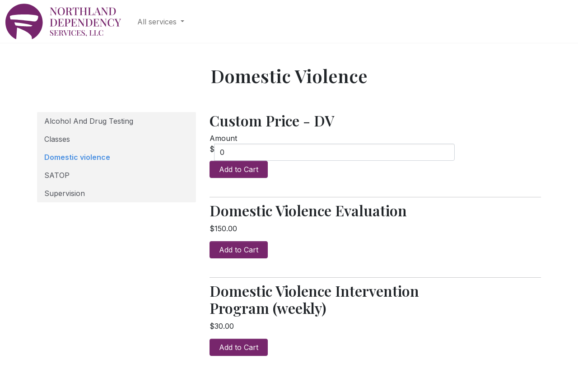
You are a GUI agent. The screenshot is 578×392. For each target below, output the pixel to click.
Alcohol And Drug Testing (89, 121)
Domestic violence (77, 157)
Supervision (65, 193)
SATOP (57, 175)
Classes (57, 139)
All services (158, 22)
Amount (223, 138)
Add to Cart (239, 169)
